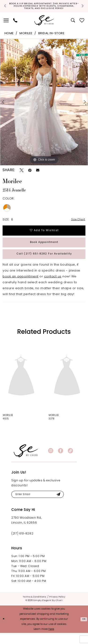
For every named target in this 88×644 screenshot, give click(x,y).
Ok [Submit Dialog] (83, 630)
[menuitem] (6, 24)
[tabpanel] (44, 106)
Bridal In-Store (52, 38)
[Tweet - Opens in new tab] (22, 174)
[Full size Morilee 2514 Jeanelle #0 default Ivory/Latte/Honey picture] (44, 106)
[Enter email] (42, 505)
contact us (53, 287)
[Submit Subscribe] (67, 505)
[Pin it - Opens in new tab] (30, 174)
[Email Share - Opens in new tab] (38, 174)
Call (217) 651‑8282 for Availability (44, 263)
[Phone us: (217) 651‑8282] (15, 24)
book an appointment (21, 287)
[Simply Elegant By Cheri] (44, 24)
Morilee (26, 38)
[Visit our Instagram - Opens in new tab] (51, 461)
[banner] (26, 461)
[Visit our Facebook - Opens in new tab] (61, 461)
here (51, 641)
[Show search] (73, 24)
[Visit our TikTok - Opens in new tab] (70, 461)
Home (9, 38)
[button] (6, 24)
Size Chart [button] (77, 224)
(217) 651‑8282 (22, 545)
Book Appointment (44, 250)
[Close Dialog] (4, 630)
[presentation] (21, 386)
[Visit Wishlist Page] (82, 24)
